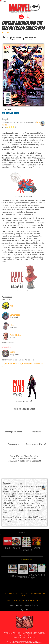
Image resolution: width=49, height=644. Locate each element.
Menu (5, 1)
